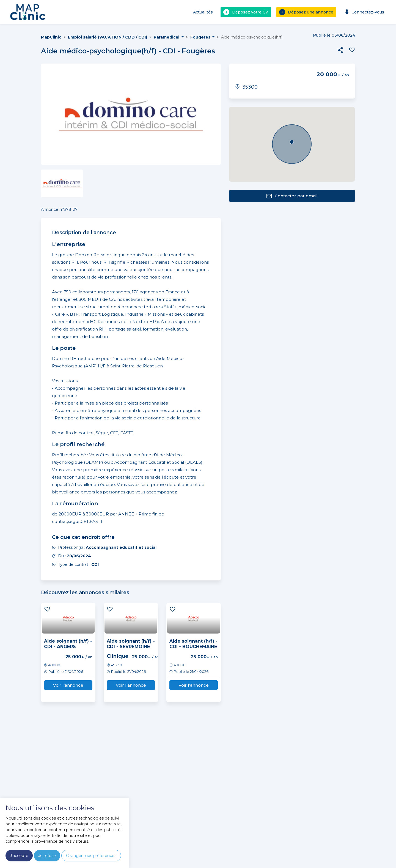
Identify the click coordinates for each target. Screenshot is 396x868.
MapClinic (51, 37)
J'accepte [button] (19, 856)
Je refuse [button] (47, 856)
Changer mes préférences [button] (91, 856)
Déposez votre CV (246, 12)
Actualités (203, 12)
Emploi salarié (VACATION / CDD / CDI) (108, 37)
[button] (340, 50)
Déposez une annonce (306, 12)
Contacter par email (292, 196)
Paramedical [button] (167, 37)
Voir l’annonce (68, 685)
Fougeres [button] (201, 37)
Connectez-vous (364, 12)
